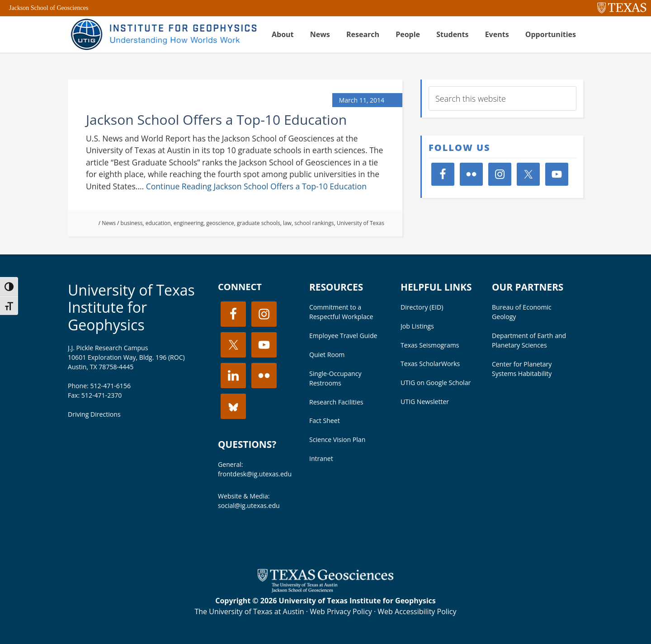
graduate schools (259, 223)
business (132, 223)
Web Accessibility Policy (417, 611)
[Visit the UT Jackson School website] (325, 590)
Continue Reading (256, 186)
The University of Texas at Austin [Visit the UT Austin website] (249, 611)
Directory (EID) (422, 307)
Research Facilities (336, 402)
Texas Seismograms (430, 345)
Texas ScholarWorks (430, 364)
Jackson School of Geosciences (49, 8)
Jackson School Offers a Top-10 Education (216, 120)
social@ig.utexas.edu (249, 505)
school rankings (314, 223)
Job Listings (417, 326)
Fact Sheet (325, 421)
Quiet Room (327, 355)
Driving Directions (94, 414)
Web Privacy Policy (341, 611)
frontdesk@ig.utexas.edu (255, 474)
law (287, 223)
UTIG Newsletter (425, 402)
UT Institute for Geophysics (163, 34)
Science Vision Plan (337, 440)
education (158, 223)
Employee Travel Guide (343, 336)
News (109, 223)
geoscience (220, 223)
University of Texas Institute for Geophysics (131, 307)
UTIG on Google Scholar (436, 383)
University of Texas (361, 223)
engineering (189, 223)
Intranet (321, 458)
